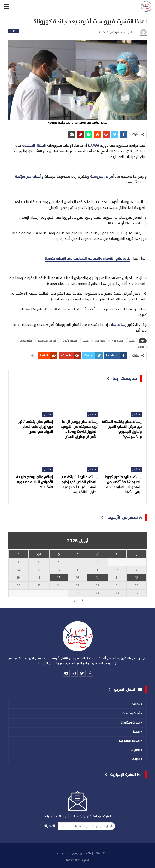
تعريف (136, 759)
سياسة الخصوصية (129, 741)
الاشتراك (49, 826)
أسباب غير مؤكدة (28, 177)
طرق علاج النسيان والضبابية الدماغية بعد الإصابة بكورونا (87, 258)
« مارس (79, 600)
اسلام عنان (100, 341)
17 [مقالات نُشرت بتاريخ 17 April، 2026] (59, 578)
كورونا (141, 347)
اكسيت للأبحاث (70, 341)
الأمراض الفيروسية (47, 341)
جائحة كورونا (26, 341)
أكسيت (132, 341)
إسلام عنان (117, 341)
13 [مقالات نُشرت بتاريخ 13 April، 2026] (137, 578)
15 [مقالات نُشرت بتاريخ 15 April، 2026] (98, 578)
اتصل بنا (135, 750)
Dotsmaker (73, 860)
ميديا (136, 732)
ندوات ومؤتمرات (130, 723)
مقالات (14, 31)
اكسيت (86, 341)
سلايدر (136, 414)
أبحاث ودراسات (131, 713)
